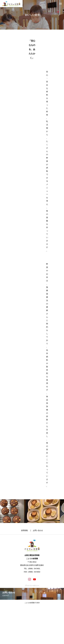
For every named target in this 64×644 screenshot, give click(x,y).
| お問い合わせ (37, 530)
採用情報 (25, 530)
